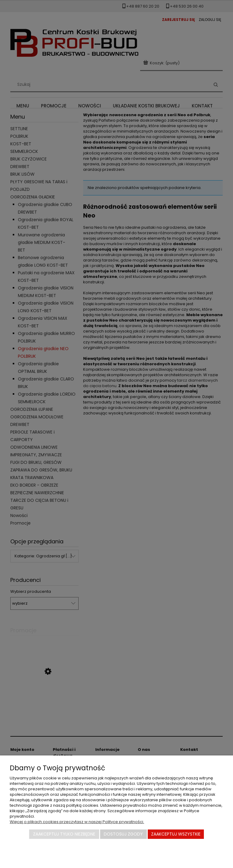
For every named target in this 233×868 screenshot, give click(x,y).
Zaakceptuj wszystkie (176, 834)
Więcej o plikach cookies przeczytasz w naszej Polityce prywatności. (77, 822)
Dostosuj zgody (123, 834)
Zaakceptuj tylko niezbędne (64, 834)
